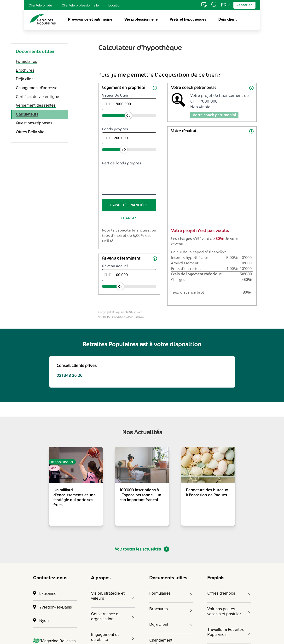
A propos (101, 401)
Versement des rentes (36, 105)
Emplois (216, 401)
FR (224, 5)
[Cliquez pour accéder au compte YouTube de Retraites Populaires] (248, 609)
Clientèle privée (40, 5)
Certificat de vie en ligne (38, 97)
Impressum (61, 629)
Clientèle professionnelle (80, 5)
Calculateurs (27, 114)
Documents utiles (35, 51)
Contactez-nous (50, 401)
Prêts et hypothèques (188, 20)
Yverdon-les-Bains (52, 431)
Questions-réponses (34, 123)
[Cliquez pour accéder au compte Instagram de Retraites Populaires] (215, 609)
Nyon (41, 444)
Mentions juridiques (101, 629)
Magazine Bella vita (55, 464)
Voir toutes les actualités (142, 372)
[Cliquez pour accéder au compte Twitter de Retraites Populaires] (240, 609)
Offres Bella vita (30, 132)
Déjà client (227, 20)
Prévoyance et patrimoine (90, 20)
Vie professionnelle (141, 20)
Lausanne (45, 417)
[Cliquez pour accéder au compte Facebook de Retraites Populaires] (224, 609)
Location (115, 5)
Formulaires (26, 61)
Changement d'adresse (37, 88)
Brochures (25, 70)
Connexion (45, 511)
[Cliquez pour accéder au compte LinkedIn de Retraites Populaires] (232, 609)
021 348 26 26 (70, 199)
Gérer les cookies (202, 629)
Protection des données (152, 629)
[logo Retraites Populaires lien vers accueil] (43, 20)
